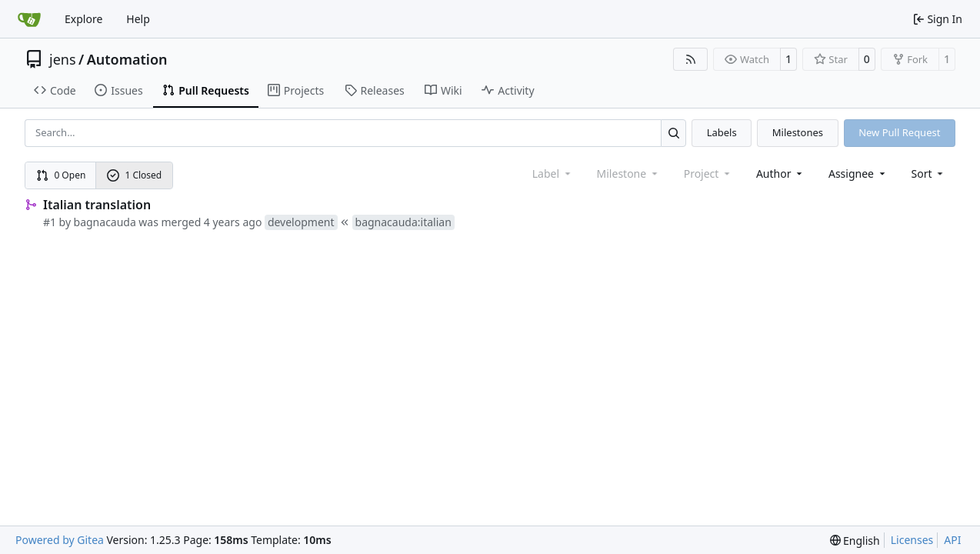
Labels (722, 132)
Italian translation (97, 205)
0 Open (61, 175)
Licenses (912, 540)
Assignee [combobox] (858, 174)
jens (63, 59)
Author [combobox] (780, 174)
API (952, 540)
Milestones (798, 132)
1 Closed (135, 175)
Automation (127, 59)
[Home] (29, 19)
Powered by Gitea (60, 540)
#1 (50, 222)
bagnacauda (105, 222)
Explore (83, 19)
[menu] (929, 174)
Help (138, 19)
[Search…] (673, 133)
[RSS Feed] (691, 59)
